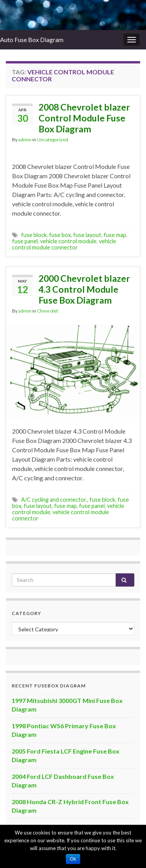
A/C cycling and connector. (54, 500)
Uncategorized (53, 140)
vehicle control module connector (64, 244)
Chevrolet (47, 311)
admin (25, 140)
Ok (73, 859)
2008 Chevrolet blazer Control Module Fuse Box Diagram (84, 118)
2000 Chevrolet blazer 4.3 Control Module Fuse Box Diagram (84, 289)
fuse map (115, 235)
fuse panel (25, 241)
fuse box (60, 235)
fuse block (34, 235)
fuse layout (87, 235)
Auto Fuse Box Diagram (32, 40)
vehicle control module (68, 241)
